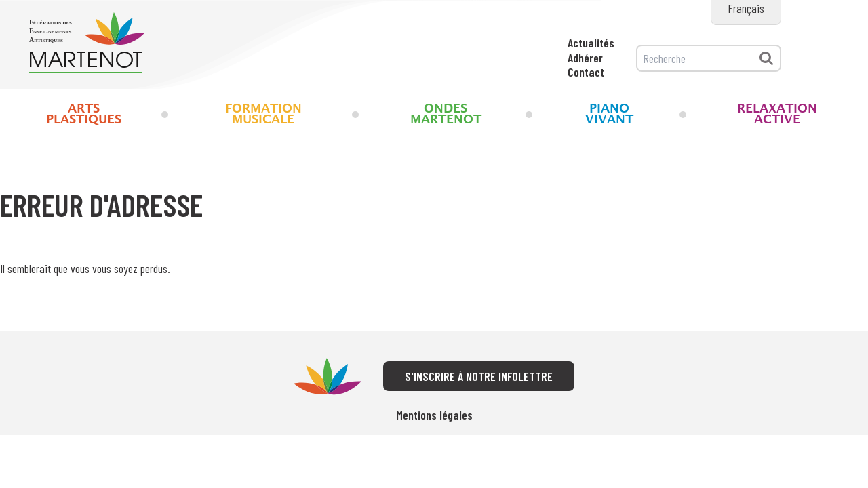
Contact (586, 72)
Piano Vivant (609, 115)
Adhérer (585, 58)
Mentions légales (434, 415)
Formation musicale (263, 115)
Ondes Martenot (446, 115)
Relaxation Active (777, 115)
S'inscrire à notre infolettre (479, 376)
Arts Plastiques (84, 115)
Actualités (591, 43)
